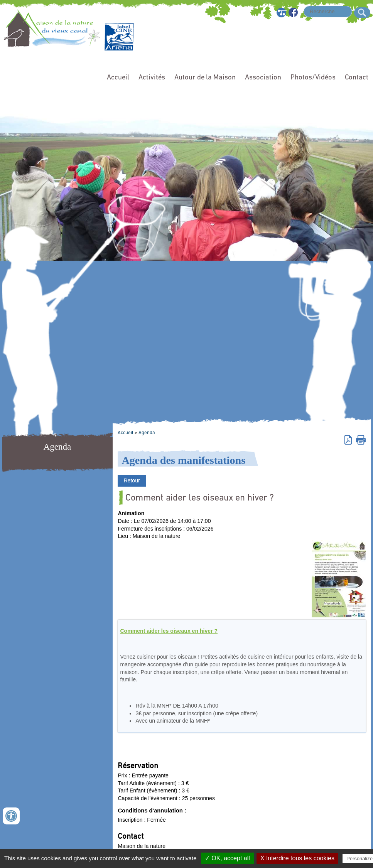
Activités (152, 78)
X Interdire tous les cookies (297, 858)
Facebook (294, 13)
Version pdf (349, 439)
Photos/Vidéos (313, 78)
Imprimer (361, 439)
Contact (357, 78)
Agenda (147, 433)
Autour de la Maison (205, 78)
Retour (132, 480)
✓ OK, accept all (227, 858)
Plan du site (282, 13)
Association (263, 78)
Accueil (118, 78)
